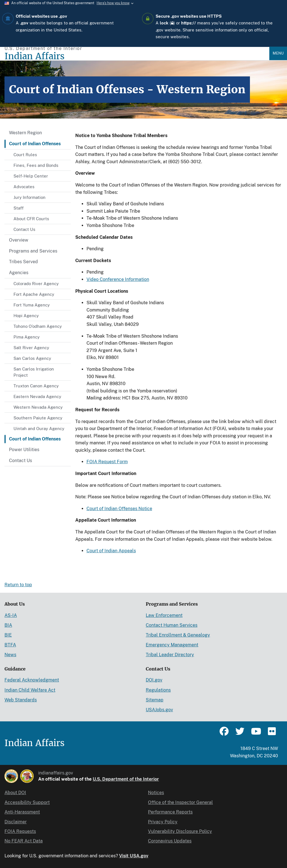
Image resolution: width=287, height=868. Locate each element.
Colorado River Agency (36, 284)
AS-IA (11, 615)
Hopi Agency (26, 316)
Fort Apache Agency (34, 294)
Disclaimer (16, 822)
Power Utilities (24, 450)
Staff (19, 208)
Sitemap (155, 700)
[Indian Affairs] (137, 56)
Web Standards (21, 700)
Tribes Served (23, 262)
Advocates (24, 187)
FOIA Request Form (107, 462)
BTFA (10, 645)
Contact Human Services (172, 625)
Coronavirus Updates (170, 841)
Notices (156, 793)
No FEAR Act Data (24, 841)
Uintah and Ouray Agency (39, 429)
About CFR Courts (31, 219)
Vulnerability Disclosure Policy (180, 831)
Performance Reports (170, 812)
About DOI (15, 793)
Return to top (18, 585)
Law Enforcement (164, 615)
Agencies (19, 273)
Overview (19, 240)
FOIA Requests (20, 831)
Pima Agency (27, 337)
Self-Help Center (31, 176)
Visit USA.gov (134, 856)
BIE (8, 635)
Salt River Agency (31, 348)
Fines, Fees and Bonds (36, 165)
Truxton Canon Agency (36, 386)
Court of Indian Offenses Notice (119, 509)
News (10, 655)
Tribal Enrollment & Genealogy (178, 635)
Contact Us (24, 229)
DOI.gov (154, 680)
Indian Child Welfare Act (30, 690)
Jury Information (29, 197)
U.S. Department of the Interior (126, 779)
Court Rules (25, 155)
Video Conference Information (118, 279)
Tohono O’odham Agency (38, 326)
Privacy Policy (163, 822)
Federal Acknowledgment (32, 680)
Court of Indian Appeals (111, 551)
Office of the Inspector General (180, 802)
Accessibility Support (27, 802)
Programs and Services (33, 251)
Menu (278, 53)
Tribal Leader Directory (170, 655)
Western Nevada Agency (38, 407)
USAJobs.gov (159, 710)
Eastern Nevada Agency (37, 396)
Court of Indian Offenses (35, 144)
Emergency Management (172, 645)
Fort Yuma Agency (32, 305)
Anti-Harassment (22, 812)
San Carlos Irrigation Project (34, 372)
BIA (8, 625)
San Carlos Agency (32, 358)
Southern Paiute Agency (38, 418)
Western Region (25, 133)
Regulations (158, 690)
